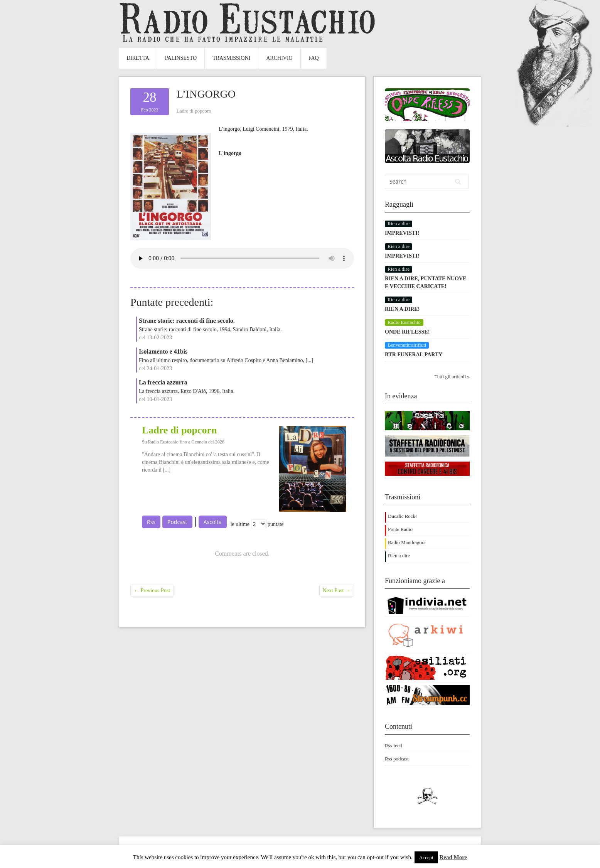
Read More (453, 857)
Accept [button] (426, 857)
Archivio (279, 58)
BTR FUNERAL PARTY (414, 355)
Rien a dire (399, 555)
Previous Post (152, 591)
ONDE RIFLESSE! (407, 332)
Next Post (337, 591)
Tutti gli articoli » (452, 377)
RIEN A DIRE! (402, 309)
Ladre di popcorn (194, 111)
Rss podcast (397, 759)
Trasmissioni (231, 58)
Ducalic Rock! (402, 516)
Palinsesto (181, 58)
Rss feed (393, 746)
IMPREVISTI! (402, 233)
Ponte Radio (400, 529)
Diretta (138, 58)
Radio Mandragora (407, 542)
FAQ (314, 58)
